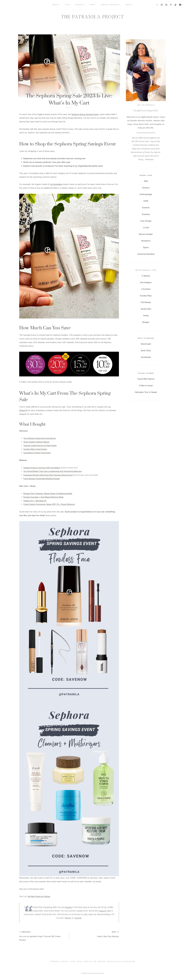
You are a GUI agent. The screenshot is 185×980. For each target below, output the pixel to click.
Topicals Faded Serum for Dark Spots (40, 446)
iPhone (67, 918)
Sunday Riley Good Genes (35, 449)
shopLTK (102, 911)
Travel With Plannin (146, 379)
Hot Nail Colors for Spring (39, 896)
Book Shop (146, 351)
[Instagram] (162, 5)
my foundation (56, 184)
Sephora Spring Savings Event (85, 114)
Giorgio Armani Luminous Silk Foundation (42, 468)
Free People (146, 221)
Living (73, 961)
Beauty (69, 108)
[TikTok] (176, 5)
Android (78, 918)
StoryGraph (146, 344)
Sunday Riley (146, 296)
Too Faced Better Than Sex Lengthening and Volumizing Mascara (52, 471)
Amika (146, 316)
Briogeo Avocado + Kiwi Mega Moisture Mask (43, 497)
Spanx (146, 247)
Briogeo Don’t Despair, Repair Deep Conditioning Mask (48, 494)
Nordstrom (146, 241)
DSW (146, 201)
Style (80, 961)
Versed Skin (146, 309)
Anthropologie (146, 194)
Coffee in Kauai (146, 386)
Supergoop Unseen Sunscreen (37, 453)
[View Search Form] (157, 5)
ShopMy (68, 907)
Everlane (146, 214)
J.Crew (146, 228)
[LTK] (180, 5)
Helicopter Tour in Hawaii (146, 392)
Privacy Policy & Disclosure (121, 961)
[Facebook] (171, 5)
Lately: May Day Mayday (95, 934)
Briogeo (146, 322)
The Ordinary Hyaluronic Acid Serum (40, 438)
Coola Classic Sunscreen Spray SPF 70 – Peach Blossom (49, 504)
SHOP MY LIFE (90, 961)
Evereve (146, 208)
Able (146, 181)
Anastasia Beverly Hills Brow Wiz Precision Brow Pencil (48, 475)
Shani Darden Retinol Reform (36, 442)
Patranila (55, 961)
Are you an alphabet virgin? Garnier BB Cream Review (43, 936)
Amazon (146, 188)
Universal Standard (146, 254)
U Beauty (146, 276)
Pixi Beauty (146, 302)
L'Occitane (146, 289)
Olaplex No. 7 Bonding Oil (35, 501)
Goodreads (146, 357)
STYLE (68, 5)
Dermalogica (146, 282)
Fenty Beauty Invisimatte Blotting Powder (42, 479)
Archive (102, 961)
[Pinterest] (166, 5)
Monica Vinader (146, 234)
